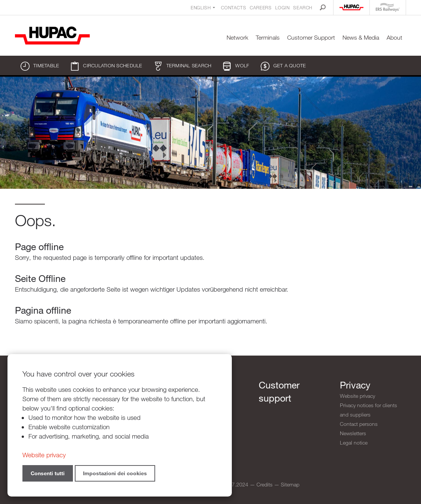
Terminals (268, 38)
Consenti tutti (48, 473)
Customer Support (311, 38)
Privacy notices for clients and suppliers (368, 410)
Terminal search (183, 66)
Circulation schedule (106, 66)
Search (303, 7)
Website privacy (357, 396)
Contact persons (359, 424)
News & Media (361, 38)
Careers (261, 7)
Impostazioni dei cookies (115, 473)
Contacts (233, 7)
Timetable (40, 66)
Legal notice (354, 442)
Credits (265, 484)
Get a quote (283, 66)
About (394, 38)
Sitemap (290, 484)
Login (282, 7)
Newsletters (353, 433)
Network (237, 38)
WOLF (236, 66)
